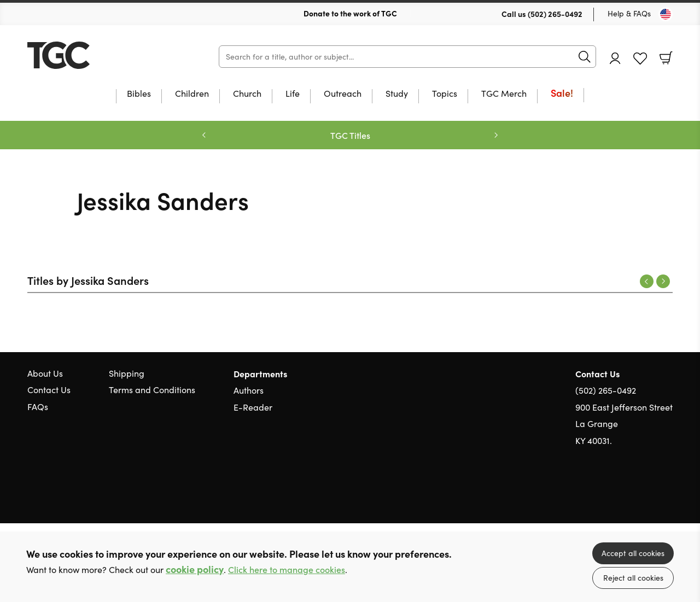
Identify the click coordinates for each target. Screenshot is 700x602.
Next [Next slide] (496, 135)
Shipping (127, 373)
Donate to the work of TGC (350, 13)
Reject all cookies (633, 578)
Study (397, 94)
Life (293, 94)
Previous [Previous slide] (204, 135)
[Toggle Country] (666, 14)
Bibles (139, 94)
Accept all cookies (633, 553)
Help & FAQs (629, 13)
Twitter (628, 493)
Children (192, 94)
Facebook (648, 493)
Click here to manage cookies (287, 569)
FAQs (38, 407)
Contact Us (49, 390)
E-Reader (253, 407)
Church (247, 94)
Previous (647, 281)
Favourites (640, 59)
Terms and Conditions (152, 390)
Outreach (343, 94)
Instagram (667, 493)
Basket (666, 58)
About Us (45, 373)
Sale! (562, 94)
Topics (445, 94)
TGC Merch (504, 94)
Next (663, 281)
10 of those (96, 55)
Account (615, 58)
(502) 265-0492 (555, 14)
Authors (249, 390)
